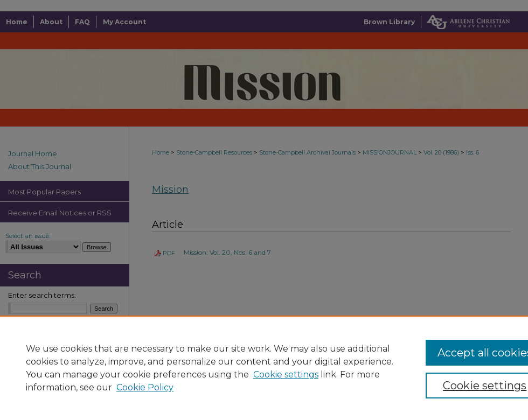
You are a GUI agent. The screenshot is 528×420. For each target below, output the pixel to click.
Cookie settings (286, 374)
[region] (264, 368)
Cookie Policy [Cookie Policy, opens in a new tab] (145, 387)
